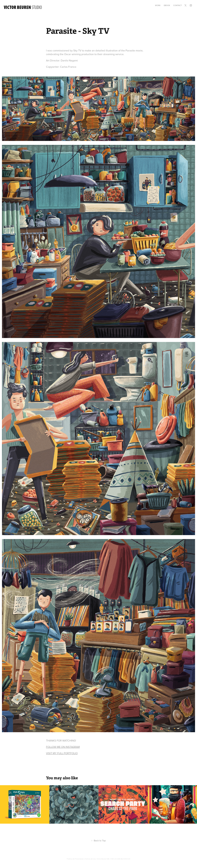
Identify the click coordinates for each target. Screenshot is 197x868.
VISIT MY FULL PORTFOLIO (62, 753)
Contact (178, 5)
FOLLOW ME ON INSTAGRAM (63, 747)
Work (158, 5)
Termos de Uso (90, 859)
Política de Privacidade (75, 859)
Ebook (167, 5)
